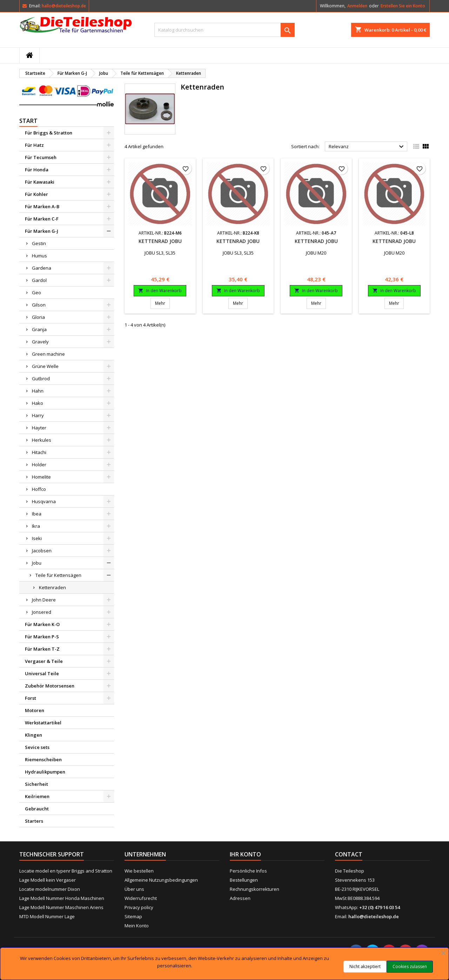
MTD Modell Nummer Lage (47, 916)
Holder (39, 465)
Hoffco (39, 489)
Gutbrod (41, 379)
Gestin (39, 243)
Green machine (48, 354)
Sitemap (133, 916)
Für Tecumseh (41, 157)
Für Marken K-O (42, 624)
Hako (38, 403)
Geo (36, 292)
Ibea (37, 514)
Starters (34, 821)
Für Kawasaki (40, 182)
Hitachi (39, 452)
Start (28, 121)
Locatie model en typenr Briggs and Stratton (66, 871)
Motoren (35, 710)
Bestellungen (244, 880)
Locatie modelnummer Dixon (50, 889)
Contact (349, 854)
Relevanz (367, 147)
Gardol (39, 280)
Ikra (36, 526)
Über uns (134, 889)
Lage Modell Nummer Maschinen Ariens (61, 907)
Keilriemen (37, 796)
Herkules (42, 440)
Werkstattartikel (43, 723)
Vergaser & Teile (44, 661)
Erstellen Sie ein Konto (403, 6)
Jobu (37, 563)
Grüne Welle (45, 366)
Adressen (240, 898)
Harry (38, 415)
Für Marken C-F (42, 219)
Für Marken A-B (42, 206)
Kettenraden (52, 587)
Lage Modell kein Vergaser (48, 880)
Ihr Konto (245, 854)
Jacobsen (42, 551)
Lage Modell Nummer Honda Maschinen (62, 898)
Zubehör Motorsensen (50, 686)
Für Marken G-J (42, 231)
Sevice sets (37, 747)
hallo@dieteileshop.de (64, 6)
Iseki (37, 538)
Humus (39, 256)
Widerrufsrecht (141, 898)
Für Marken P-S (42, 637)
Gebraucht (37, 809)
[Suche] (224, 30)
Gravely (40, 342)
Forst (31, 698)
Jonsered (42, 612)
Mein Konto (137, 926)
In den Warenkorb (160, 291)
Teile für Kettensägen (58, 575)
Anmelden (357, 6)
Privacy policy (139, 907)
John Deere (44, 600)
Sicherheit (36, 784)
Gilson (39, 305)
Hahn (38, 391)
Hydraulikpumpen (45, 772)
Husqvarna (44, 501)
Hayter (39, 428)
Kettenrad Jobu (160, 241)
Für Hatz (34, 145)
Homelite (41, 477)
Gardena (42, 268)
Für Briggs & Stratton (49, 133)
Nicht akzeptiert (365, 966)
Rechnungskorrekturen (254, 889)
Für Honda (37, 170)
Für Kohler (36, 194)
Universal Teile (42, 673)
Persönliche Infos (248, 871)
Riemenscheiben (43, 759)
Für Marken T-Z (42, 649)
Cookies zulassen (410, 966)
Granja (39, 329)
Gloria (38, 317)
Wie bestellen (139, 871)
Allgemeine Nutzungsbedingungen (161, 880)
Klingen (33, 735)
